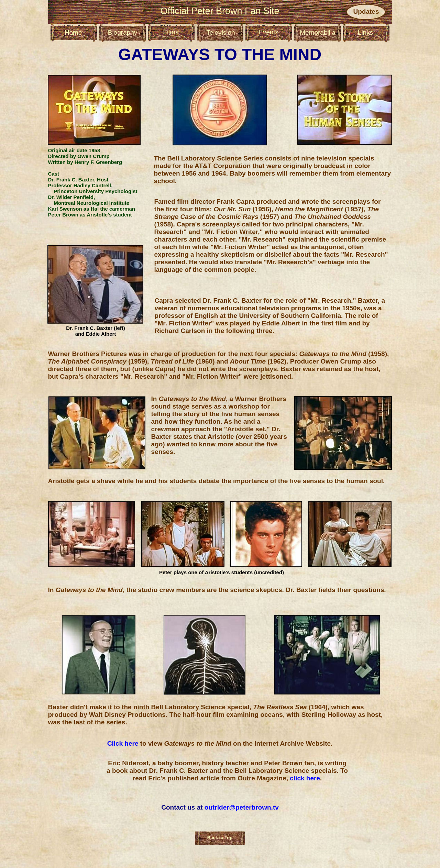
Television (221, 32)
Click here (124, 743)
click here (305, 778)
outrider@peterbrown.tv (242, 807)
